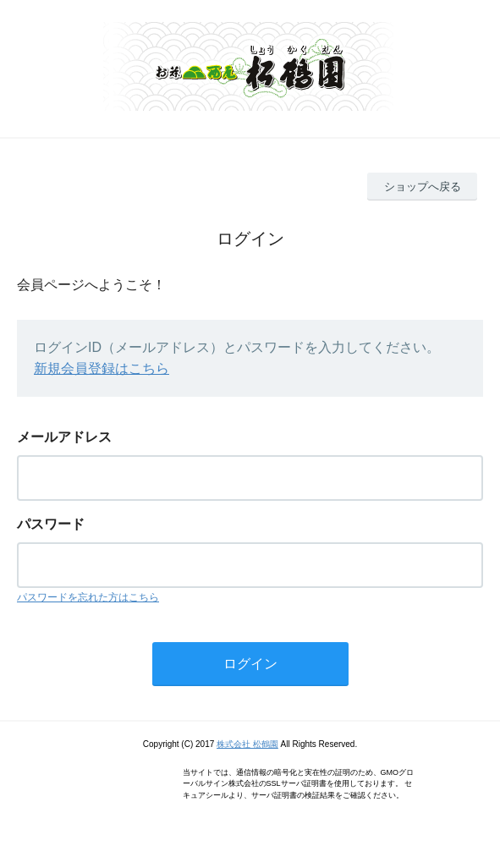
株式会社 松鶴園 (247, 744)
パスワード (51, 524)
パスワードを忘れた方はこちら (88, 597)
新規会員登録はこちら (102, 368)
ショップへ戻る (423, 187)
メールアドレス (64, 437)
